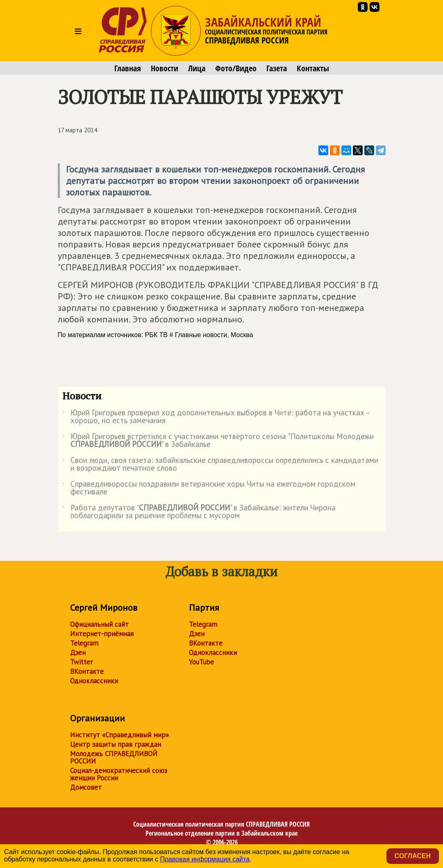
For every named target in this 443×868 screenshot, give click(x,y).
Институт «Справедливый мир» (119, 735)
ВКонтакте (87, 671)
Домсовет (86, 787)
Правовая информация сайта (205, 859)
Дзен (78, 653)
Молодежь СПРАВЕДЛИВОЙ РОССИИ (114, 757)
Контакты (313, 68)
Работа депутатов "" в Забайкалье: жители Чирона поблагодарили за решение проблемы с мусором (199, 512)
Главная (128, 68)
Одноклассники (94, 681)
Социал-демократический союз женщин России (119, 774)
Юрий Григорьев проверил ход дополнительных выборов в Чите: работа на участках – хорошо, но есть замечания (216, 417)
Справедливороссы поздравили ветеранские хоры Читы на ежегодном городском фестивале (209, 488)
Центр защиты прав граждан (116, 744)
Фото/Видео (236, 68)
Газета (277, 68)
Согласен (413, 856)
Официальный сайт (99, 624)
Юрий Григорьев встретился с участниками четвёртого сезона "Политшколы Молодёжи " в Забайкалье (218, 441)
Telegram (84, 643)
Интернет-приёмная (102, 634)
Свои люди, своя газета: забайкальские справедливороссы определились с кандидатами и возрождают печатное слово (220, 465)
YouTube (201, 662)
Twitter (81, 662)
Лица (197, 68)
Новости (165, 68)
